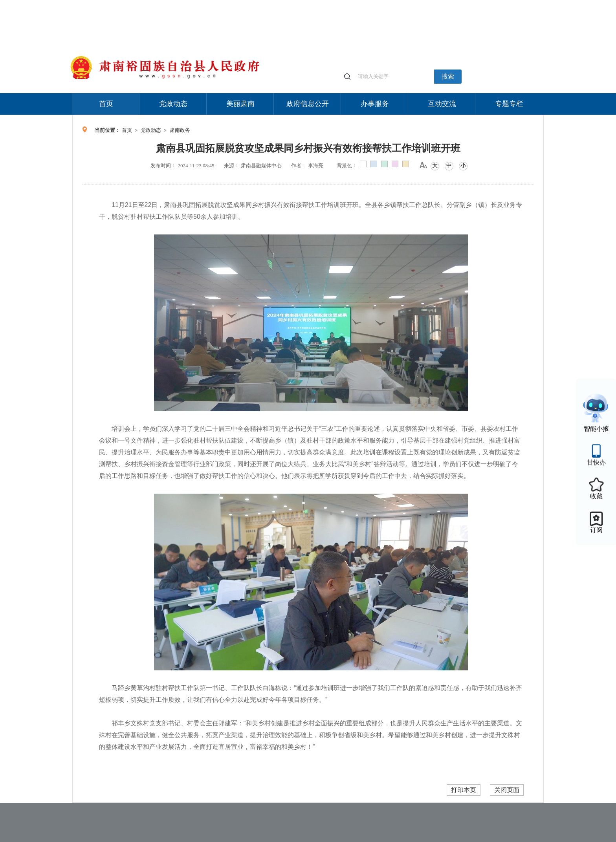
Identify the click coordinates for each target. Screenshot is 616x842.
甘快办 (596, 462)
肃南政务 (180, 130)
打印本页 (464, 790)
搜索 (448, 76)
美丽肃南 (240, 104)
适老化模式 (450, 4)
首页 (106, 104)
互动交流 (442, 104)
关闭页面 (507, 790)
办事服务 (375, 104)
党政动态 (173, 104)
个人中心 (418, 4)
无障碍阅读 (486, 4)
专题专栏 (509, 104)
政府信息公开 (308, 104)
